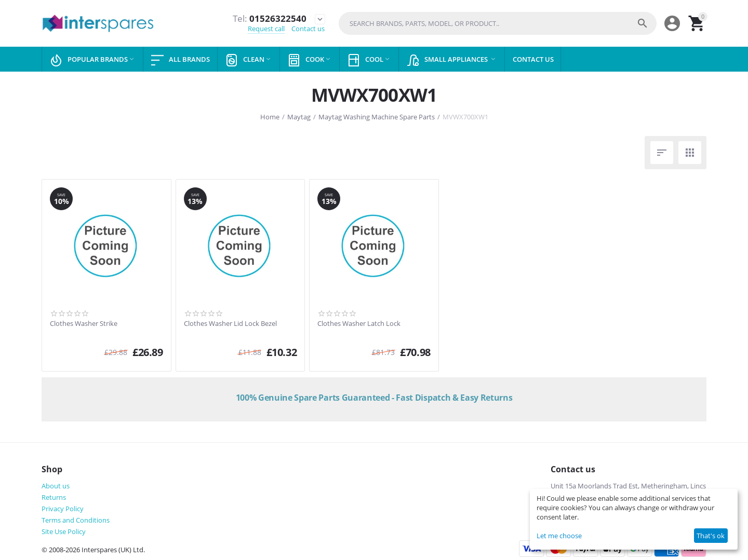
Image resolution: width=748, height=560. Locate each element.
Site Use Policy (64, 531)
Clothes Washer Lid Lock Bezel (230, 324)
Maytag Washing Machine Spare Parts (377, 117)
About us (56, 486)
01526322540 (269, 19)
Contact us (308, 29)
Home (270, 117)
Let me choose (559, 536)
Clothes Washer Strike (84, 324)
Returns (54, 497)
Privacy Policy (63, 509)
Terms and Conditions (76, 520)
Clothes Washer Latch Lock (359, 324)
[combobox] (498, 23)
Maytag (299, 117)
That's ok (711, 536)
